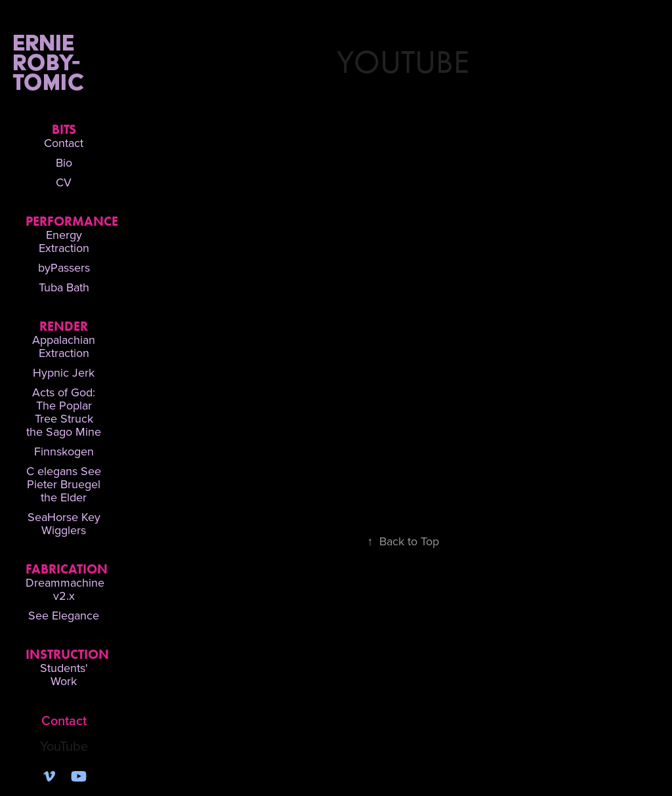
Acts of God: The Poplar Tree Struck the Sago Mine (64, 412)
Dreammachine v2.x (65, 589)
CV (64, 182)
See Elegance (64, 615)
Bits (64, 129)
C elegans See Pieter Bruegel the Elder (64, 484)
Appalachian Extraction (64, 346)
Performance (72, 221)
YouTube (64, 746)
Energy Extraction (64, 241)
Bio (64, 162)
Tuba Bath (64, 287)
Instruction (67, 654)
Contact (64, 143)
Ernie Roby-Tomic (76, 62)
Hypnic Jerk (64, 372)
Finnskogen (64, 451)
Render (64, 326)
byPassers (64, 267)
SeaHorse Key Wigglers (64, 523)
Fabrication (67, 569)
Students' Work (64, 674)
